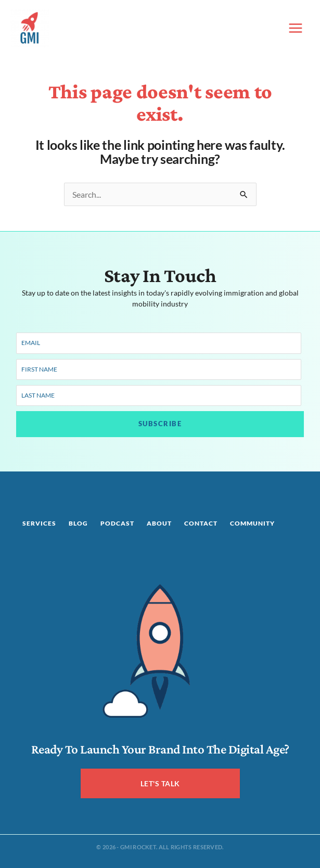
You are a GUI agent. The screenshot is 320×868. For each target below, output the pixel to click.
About (159, 523)
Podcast (117, 523)
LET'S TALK (160, 783)
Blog (78, 523)
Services (39, 523)
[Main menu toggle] (296, 28)
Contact (201, 523)
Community (252, 523)
